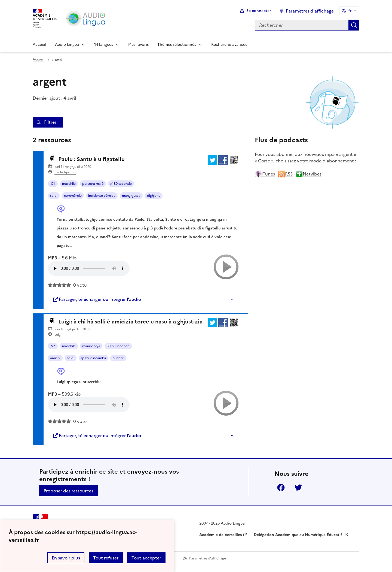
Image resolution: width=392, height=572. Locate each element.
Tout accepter (146, 558)
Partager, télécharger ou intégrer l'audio (97, 299)
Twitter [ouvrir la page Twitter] (298, 488)
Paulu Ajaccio (65, 172)
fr (350, 11)
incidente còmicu (102, 196)
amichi (55, 358)
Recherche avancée (229, 45)
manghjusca (131, 196)
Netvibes (309, 174)
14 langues (104, 45)
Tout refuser (106, 558)
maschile (69, 184)
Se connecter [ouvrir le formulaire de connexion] (259, 11)
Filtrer (51, 122)
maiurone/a (91, 346)
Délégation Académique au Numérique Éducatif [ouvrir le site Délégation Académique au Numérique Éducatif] (298, 535)
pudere (118, 358)
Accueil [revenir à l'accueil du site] (39, 59)
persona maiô (93, 184)
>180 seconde (121, 184)
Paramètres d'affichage (208, 558)
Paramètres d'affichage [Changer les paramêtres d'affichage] (310, 11)
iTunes (265, 174)
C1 (53, 184)
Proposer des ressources (68, 491)
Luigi (58, 335)
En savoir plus (66, 558)
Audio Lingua (67, 45)
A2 (53, 346)
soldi (54, 196)
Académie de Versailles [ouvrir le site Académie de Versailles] (220, 535)
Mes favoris (138, 45)
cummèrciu (73, 196)
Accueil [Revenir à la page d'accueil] (39, 45)
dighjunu (154, 196)
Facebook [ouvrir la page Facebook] (281, 488)
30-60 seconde (118, 346)
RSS (285, 174)
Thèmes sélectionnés (177, 45)
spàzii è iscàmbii (93, 358)
